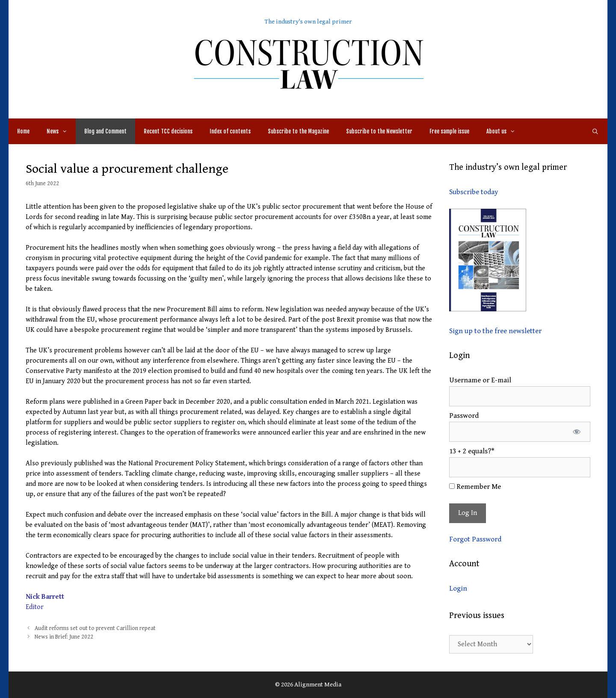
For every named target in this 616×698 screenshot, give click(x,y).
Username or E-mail (480, 380)
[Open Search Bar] (595, 131)
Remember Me (475, 487)
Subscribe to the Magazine (298, 131)
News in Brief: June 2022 (64, 637)
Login (458, 589)
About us (505, 131)
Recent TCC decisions (168, 131)
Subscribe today (474, 192)
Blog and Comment (105, 131)
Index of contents (230, 131)
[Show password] (576, 432)
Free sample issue (449, 131)
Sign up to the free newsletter (495, 331)
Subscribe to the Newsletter (379, 131)
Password (464, 416)
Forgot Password (475, 539)
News (61, 131)
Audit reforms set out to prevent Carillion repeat (95, 628)
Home (23, 131)
